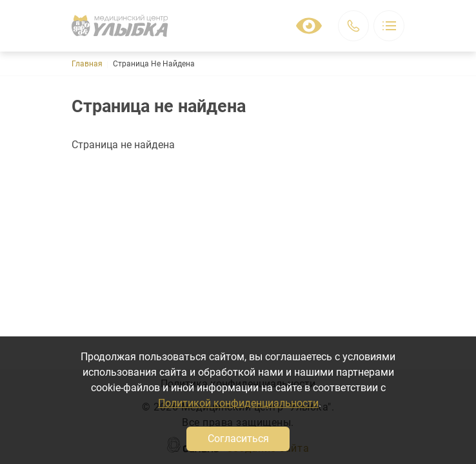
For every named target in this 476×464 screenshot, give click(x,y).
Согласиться (238, 439)
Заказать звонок (353, 26)
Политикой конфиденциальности (238, 403)
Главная (87, 64)
